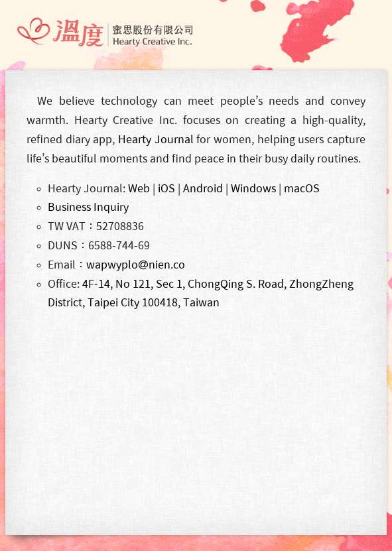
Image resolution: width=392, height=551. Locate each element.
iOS (166, 188)
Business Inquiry (88, 207)
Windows (253, 188)
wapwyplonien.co (136, 265)
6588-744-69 (119, 245)
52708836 (120, 226)
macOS (302, 188)
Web (139, 188)
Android (203, 188)
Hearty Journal (156, 139)
